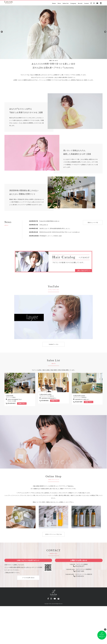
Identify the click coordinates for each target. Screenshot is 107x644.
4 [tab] (55, 61)
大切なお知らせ (44, 226)
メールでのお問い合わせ (28, 578)
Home (53, 3)
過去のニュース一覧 (93, 223)
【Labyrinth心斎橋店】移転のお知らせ (49, 222)
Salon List (65, 3)
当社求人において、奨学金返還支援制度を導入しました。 (55, 229)
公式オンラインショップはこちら (53, 535)
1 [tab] (50, 61)
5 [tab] (57, 61)
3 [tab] (54, 61)
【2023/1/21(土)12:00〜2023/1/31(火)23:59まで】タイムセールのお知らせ (60, 233)
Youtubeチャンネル (53, 345)
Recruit (80, 3)
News (58, 3)
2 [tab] (52, 61)
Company (73, 3)
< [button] (2, 33)
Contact (86, 3)
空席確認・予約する (22, 404)
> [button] (105, 33)
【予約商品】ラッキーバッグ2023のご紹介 (51, 237)
